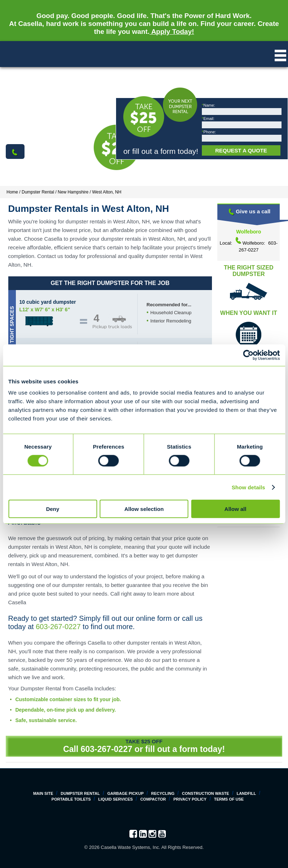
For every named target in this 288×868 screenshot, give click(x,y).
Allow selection (144, 509)
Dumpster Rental (80, 793)
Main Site (43, 793)
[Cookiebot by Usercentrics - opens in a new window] (248, 355)
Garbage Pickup (126, 793)
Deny (53, 509)
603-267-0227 (58, 627)
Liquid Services (116, 799)
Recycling (163, 793)
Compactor (153, 799)
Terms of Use (229, 799)
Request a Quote (241, 150)
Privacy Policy (190, 799)
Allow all (236, 509)
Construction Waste (206, 793)
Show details (249, 487)
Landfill (246, 793)
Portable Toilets (71, 799)
